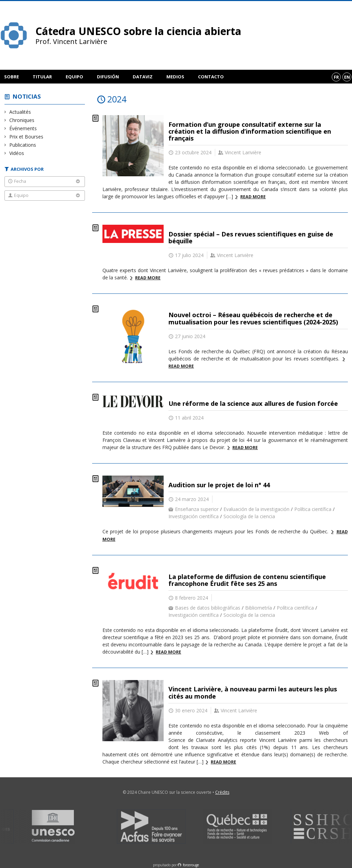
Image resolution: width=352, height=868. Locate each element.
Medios (175, 77)
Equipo (74, 77)
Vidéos (17, 153)
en (347, 77)
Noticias (27, 96)
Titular (42, 77)
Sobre (12, 77)
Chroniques (22, 120)
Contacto (211, 77)
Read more (253, 197)
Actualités (20, 112)
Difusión (108, 77)
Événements (23, 128)
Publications (23, 145)
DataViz (143, 77)
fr (336, 77)
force (191, 865)
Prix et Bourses (26, 137)
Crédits (222, 792)
